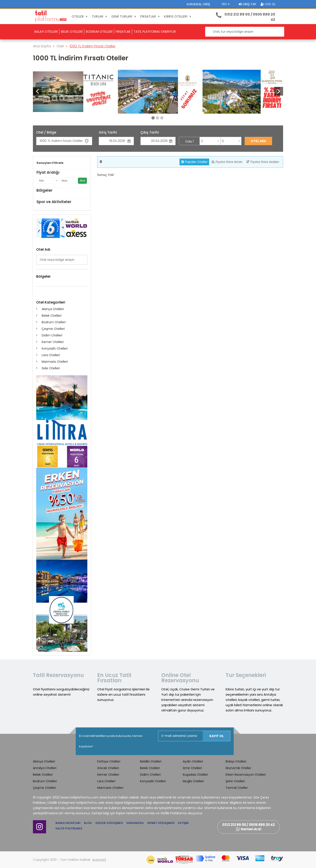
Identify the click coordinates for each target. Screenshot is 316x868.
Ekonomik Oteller (238, 768)
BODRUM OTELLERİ (99, 32)
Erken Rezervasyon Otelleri (246, 775)
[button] (279, 91)
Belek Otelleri (52, 316)
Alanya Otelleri (53, 309)
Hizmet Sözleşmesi (161, 823)
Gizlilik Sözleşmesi (109, 823)
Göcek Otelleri (108, 768)
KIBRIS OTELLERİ (178, 16)
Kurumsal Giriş (198, 4)
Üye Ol (268, 4)
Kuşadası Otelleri (195, 775)
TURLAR (100, 16)
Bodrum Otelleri (54, 322)
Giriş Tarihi (108, 132)
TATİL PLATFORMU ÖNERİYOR (155, 32)
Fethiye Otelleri (109, 761)
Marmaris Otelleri (55, 362)
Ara (82, 180)
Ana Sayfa (42, 46)
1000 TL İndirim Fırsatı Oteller (92, 46)
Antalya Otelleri (45, 768)
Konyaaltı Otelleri (55, 348)
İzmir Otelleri (192, 768)
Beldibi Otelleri (151, 761)
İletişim (183, 823)
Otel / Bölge (46, 132)
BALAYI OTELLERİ (46, 32)
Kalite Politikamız (69, 828)
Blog (88, 823)
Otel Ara (258, 141)
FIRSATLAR (151, 16)
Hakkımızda (135, 823)
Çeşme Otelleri (53, 329)
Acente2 (99, 860)
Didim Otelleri (52, 335)
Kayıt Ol (216, 736)
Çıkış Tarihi (150, 132)
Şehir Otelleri (235, 781)
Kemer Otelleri (53, 342)
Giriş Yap (247, 4)
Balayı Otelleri (236, 761)
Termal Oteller (237, 788)
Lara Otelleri (51, 355)
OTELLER (80, 16)
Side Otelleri (51, 368)
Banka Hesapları (68, 823)
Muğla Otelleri (193, 781)
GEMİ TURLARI (124, 16)
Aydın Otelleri (193, 761)
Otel (60, 46)
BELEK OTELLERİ (72, 32)
